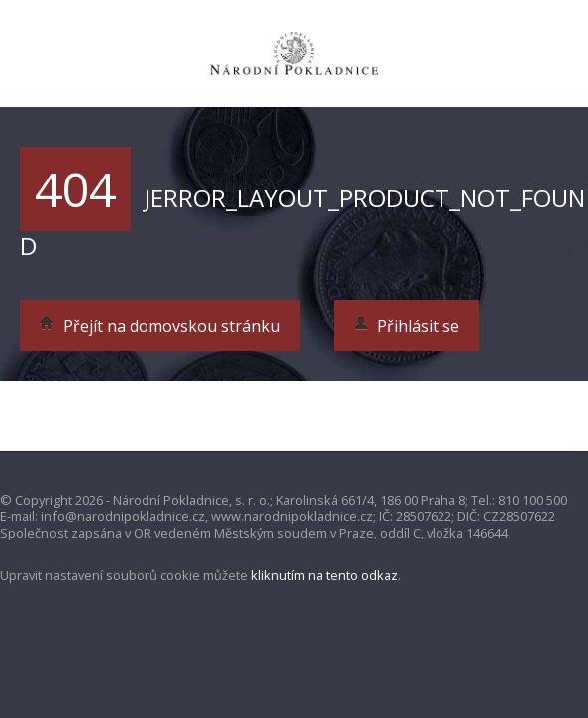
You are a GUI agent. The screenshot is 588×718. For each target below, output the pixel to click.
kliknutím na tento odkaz (324, 575)
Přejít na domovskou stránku (160, 326)
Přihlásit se (407, 326)
